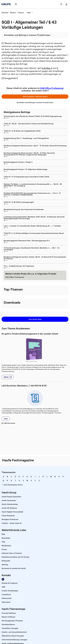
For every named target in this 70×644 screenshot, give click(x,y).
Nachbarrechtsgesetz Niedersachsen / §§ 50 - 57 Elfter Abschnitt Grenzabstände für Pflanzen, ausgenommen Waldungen (29, 154)
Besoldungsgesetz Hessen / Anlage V (18, 162)
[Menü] (16, 4)
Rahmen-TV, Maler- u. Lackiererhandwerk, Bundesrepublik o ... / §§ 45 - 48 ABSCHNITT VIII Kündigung (33, 185)
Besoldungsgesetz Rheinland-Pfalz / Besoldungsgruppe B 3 (27, 241)
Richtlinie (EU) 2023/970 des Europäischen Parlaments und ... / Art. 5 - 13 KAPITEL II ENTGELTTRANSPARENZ (32, 194)
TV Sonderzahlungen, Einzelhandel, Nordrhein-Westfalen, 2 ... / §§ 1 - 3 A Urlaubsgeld (32, 249)
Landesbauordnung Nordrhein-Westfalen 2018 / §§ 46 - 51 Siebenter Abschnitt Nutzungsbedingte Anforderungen (34, 218)
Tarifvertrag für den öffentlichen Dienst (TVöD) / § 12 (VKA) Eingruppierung (33, 116)
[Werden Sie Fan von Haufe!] (3, 579)
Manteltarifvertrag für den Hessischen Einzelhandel (24, 209)
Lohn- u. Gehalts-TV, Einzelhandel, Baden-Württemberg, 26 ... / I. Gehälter (32, 226)
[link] (5, 13)
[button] (35, 97)
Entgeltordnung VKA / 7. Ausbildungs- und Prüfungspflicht (26, 138)
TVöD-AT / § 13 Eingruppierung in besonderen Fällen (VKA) (26, 177)
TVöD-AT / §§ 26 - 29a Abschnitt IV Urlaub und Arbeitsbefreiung (29, 124)
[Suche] (61, 4)
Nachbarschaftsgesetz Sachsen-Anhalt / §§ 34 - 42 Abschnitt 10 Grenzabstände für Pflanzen (35, 258)
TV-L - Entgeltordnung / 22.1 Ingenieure (19, 266)
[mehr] (30, 13)
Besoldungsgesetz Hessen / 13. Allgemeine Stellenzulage (25, 169)
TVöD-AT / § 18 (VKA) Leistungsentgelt (19, 202)
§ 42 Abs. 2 (47, 68)
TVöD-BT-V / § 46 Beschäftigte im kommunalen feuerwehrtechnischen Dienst (34, 233)
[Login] (66, 4)
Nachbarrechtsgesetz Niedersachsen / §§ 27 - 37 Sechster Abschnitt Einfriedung (35, 146)
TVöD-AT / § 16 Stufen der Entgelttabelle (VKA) (22, 131)
